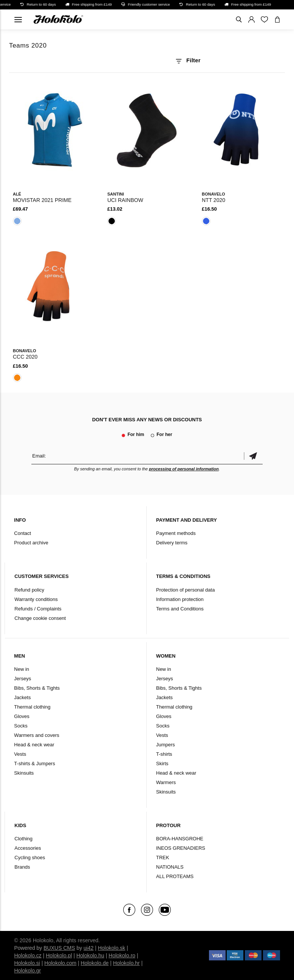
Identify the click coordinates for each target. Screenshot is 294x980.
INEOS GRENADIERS (181, 848)
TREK (163, 857)
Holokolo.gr (27, 971)
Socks (21, 726)
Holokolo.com (60, 963)
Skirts (162, 764)
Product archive (31, 543)
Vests (20, 754)
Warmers (166, 782)
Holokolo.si (27, 963)
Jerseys (22, 679)
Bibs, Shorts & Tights (37, 688)
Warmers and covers (36, 735)
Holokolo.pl (59, 955)
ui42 (88, 948)
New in (22, 669)
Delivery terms (172, 543)
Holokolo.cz (28, 955)
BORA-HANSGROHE (180, 839)
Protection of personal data (185, 590)
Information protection (180, 599)
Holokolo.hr (126, 963)
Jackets (22, 697)
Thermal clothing (32, 707)
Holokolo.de (95, 963)
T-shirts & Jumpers (34, 764)
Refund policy (29, 590)
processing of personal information (184, 469)
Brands (22, 867)
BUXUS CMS (59, 948)
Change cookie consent (40, 618)
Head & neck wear (34, 745)
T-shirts (164, 754)
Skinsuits (24, 773)
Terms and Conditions (180, 609)
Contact (22, 533)
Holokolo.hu (90, 955)
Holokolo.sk (111, 948)
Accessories (28, 848)
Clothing (23, 839)
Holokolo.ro (122, 955)
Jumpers (166, 745)
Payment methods (176, 533)
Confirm (253, 456)
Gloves (22, 716)
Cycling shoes (30, 857)
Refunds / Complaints (38, 609)
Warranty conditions (36, 599)
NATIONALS (170, 867)
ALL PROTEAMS (175, 876)
